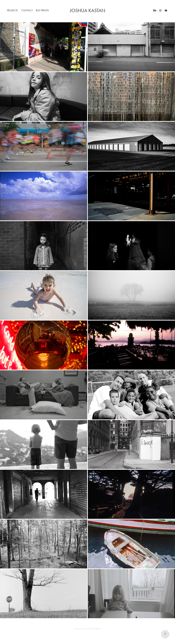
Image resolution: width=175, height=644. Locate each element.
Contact (27, 10)
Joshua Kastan (88, 11)
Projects (12, 10)
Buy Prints (42, 10)
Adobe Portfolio (93, 629)
